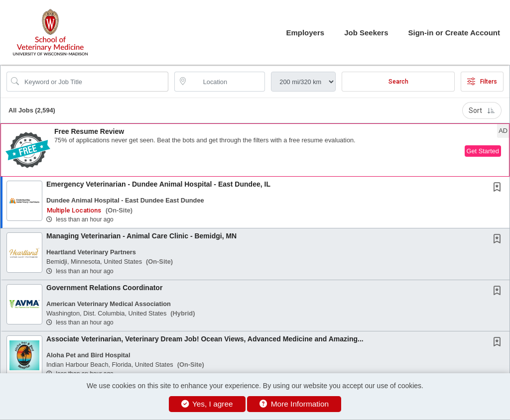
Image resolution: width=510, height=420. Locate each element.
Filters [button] (482, 82)
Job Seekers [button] (366, 33)
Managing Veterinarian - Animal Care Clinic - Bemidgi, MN (141, 236)
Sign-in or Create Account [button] (454, 33)
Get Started (483, 151)
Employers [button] (305, 33)
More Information (294, 404)
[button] (255, 150)
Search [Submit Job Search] (398, 82)
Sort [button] (482, 110)
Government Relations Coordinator (104, 288)
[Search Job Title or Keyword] (94, 82)
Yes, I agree (207, 404)
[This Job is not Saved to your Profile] (499, 188)
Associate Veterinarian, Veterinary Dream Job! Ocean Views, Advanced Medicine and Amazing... (205, 339)
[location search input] (227, 82)
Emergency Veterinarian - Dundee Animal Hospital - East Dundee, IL (158, 184)
